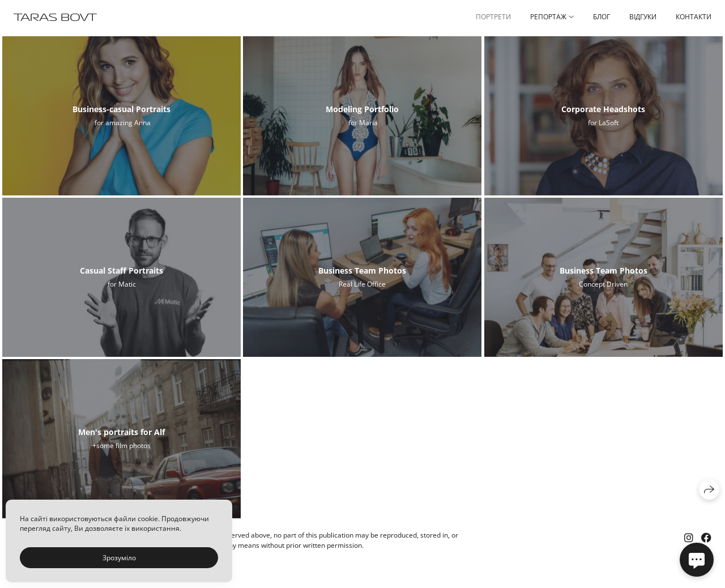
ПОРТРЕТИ (493, 17)
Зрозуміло (119, 558)
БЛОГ (602, 17)
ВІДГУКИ (643, 17)
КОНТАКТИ (694, 17)
